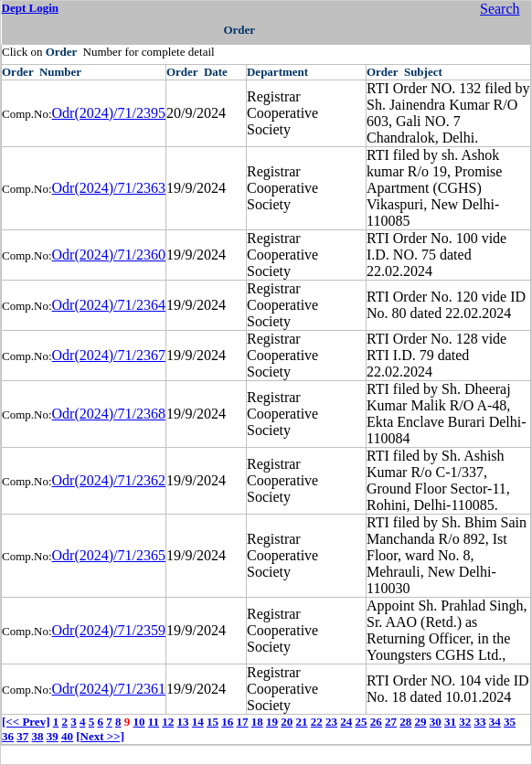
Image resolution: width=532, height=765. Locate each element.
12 (168, 722)
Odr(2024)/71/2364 (109, 305)
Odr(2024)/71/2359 (109, 630)
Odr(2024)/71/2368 (109, 414)
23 (331, 722)
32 (465, 722)
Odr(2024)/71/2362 (109, 480)
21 (302, 722)
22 (317, 722)
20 (287, 722)
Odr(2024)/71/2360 (109, 255)
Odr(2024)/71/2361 (109, 689)
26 (376, 722)
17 (243, 722)
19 (272, 722)
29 (421, 722)
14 (198, 722)
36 (8, 736)
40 (67, 736)
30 (436, 722)
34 (495, 722)
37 (22, 736)
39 (53, 736)
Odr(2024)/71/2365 (109, 555)
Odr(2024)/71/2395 (109, 113)
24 (346, 722)
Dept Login (30, 8)
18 (257, 722)
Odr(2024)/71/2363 (109, 188)
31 (450, 722)
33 (480, 722)
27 (391, 722)
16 (227, 722)
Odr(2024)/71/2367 (109, 355)
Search (500, 9)
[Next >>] (100, 736)
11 (154, 722)
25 (362, 722)
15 (213, 722)
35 (510, 722)
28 (405, 722)
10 (138, 722)
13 (183, 722)
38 (38, 736)
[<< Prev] (26, 722)
